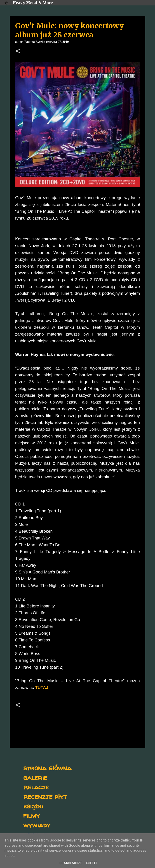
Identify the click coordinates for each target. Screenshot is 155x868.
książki (33, 806)
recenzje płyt (45, 796)
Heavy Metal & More (33, 3)
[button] (18, 51)
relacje (36, 787)
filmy (32, 815)
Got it (92, 863)
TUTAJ (42, 688)
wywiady (37, 825)
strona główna (47, 768)
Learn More (70, 863)
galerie (35, 777)
